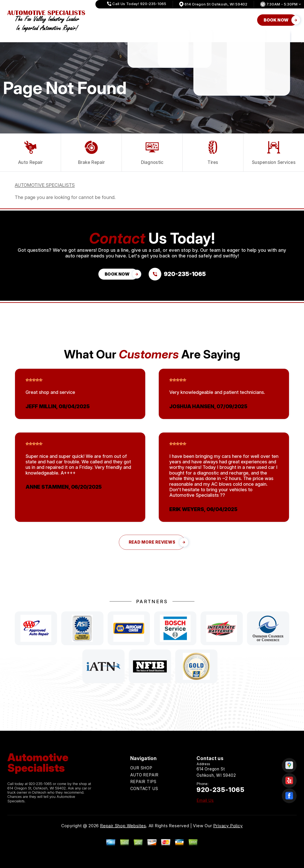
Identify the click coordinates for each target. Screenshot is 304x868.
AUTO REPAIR (171, 20)
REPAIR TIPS (205, 20)
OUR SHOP (138, 20)
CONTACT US (240, 20)
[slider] (34, 380)
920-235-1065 (40, 784)
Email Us (205, 801)
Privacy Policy (228, 826)
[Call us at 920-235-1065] (177, 274)
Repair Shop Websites (123, 826)
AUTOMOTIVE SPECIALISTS (45, 185)
